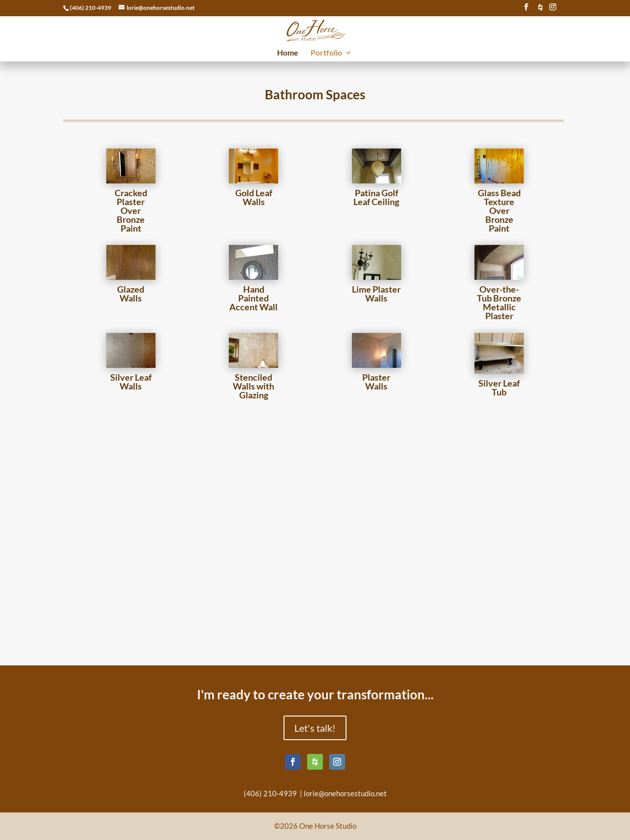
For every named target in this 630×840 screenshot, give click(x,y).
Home (288, 53)
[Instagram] (553, 10)
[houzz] (540, 10)
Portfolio (326, 53)
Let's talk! (315, 728)
